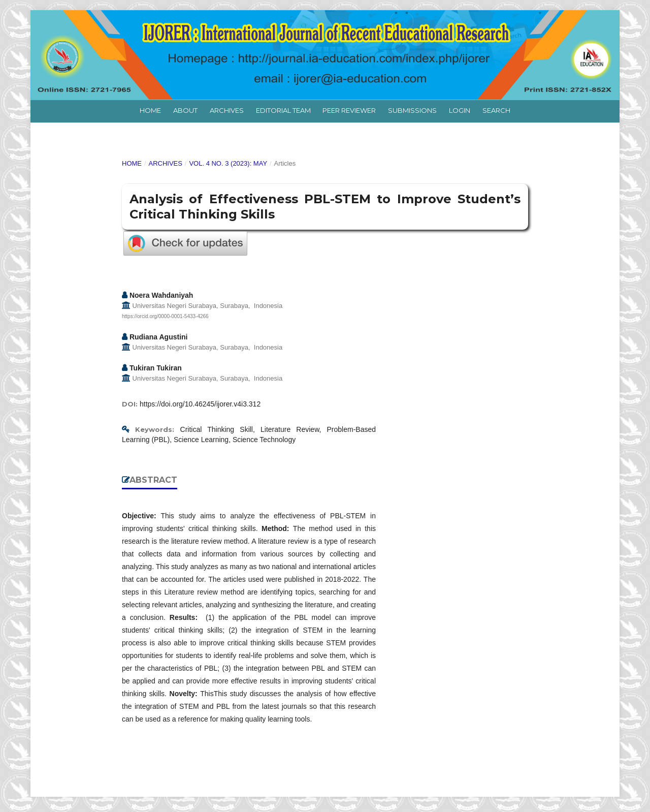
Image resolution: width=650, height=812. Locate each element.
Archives (227, 110)
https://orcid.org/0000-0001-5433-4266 (165, 316)
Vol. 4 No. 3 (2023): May (228, 163)
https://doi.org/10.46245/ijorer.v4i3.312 (200, 404)
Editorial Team (283, 110)
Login (460, 110)
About (185, 110)
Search (496, 110)
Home (150, 110)
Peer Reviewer (349, 110)
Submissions (412, 110)
